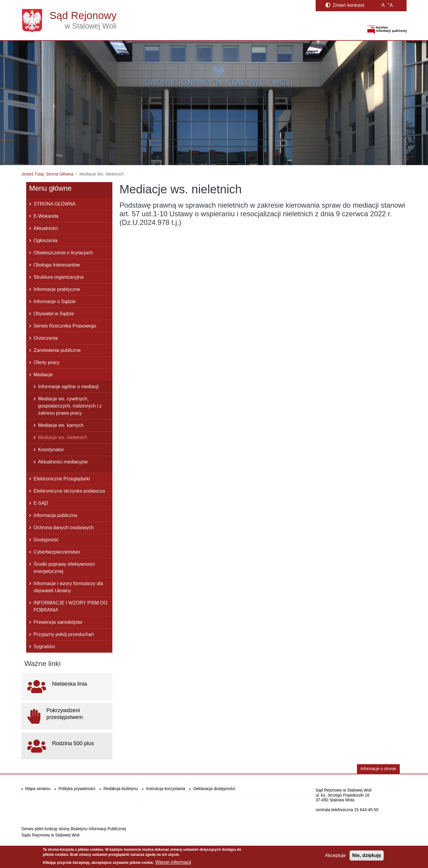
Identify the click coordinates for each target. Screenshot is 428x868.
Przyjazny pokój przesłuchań (64, 634)
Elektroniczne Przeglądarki (62, 479)
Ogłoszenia (45, 240)
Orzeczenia (46, 338)
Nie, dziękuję (367, 855)
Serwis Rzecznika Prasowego (65, 326)
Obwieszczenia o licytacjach (63, 253)
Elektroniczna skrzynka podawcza (69, 491)
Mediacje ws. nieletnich (63, 437)
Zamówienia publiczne (57, 350)
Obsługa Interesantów (57, 265)
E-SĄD (41, 503)
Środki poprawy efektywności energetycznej (64, 568)
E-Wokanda (46, 216)
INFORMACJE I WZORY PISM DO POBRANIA (70, 606)
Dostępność (46, 540)
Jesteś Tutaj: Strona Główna (47, 174)
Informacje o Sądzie (55, 301)
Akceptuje (335, 855)
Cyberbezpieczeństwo (57, 552)
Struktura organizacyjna (59, 277)
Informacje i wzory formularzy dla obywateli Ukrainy (68, 587)
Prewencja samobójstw (58, 622)
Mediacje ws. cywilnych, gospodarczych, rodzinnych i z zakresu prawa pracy (70, 406)
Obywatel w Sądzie (54, 314)
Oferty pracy (47, 362)
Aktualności (46, 228)
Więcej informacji (173, 862)
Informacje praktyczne (57, 289)
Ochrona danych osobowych (64, 528)
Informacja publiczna (55, 515)
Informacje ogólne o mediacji (68, 387)
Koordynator (51, 450)
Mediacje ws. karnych (61, 425)
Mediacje (43, 375)
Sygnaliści (44, 647)
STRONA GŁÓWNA (55, 204)
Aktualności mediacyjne (63, 462)
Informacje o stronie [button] (378, 769)
